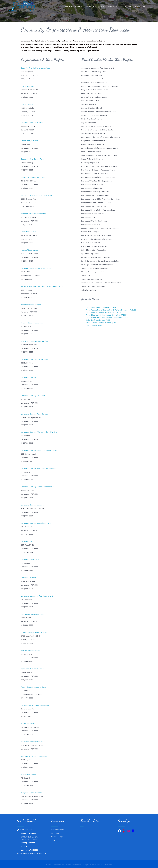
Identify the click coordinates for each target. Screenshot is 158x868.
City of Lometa (27, 104)
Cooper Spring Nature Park (32, 159)
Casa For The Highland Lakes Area (35, 68)
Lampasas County (28, 377)
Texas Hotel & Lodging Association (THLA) (103, 312)
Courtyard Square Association (33, 177)
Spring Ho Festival (28, 723)
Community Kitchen (29, 141)
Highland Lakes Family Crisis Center (36, 268)
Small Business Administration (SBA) (101, 323)
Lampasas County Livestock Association (38, 487)
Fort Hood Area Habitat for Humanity (36, 195)
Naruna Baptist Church (31, 651)
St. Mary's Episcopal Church (33, 742)
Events (111, 6)
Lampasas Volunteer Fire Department (37, 596)
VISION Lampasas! (29, 774)
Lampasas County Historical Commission (38, 468)
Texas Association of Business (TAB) (101, 307)
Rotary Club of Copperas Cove (33, 687)
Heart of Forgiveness (29, 250)
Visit (100, 6)
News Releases (57, 830)
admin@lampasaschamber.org (33, 853)
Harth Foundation (28, 232)
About (89, 6)
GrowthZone (107, 865)
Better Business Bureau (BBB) (98, 320)
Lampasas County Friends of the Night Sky (39, 432)
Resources (140, 6)
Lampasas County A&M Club (33, 396)
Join (53, 840)
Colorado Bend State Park (32, 123)
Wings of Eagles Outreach (32, 793)
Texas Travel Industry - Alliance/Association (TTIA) (107, 317)
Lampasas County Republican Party (36, 523)
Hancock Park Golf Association (34, 214)
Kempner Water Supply (31, 305)
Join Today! (126, 6)
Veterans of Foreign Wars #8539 (34, 756)
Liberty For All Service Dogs (32, 614)
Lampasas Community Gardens (34, 359)
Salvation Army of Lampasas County (36, 705)
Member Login (57, 837)
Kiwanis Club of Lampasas (32, 323)
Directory (55, 833)
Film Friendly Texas (94, 325)
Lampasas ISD (27, 541)
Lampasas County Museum (33, 505)
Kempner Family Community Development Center (42, 286)
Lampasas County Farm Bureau (34, 414)
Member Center (73, 6)
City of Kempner (28, 86)
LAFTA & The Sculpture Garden (34, 341)
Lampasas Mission (29, 578)
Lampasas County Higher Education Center (39, 450)
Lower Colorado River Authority (34, 632)
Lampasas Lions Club (30, 560)
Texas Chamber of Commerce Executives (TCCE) (106, 315)
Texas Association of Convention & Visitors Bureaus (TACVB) (111, 310)
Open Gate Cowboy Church (32, 669)
